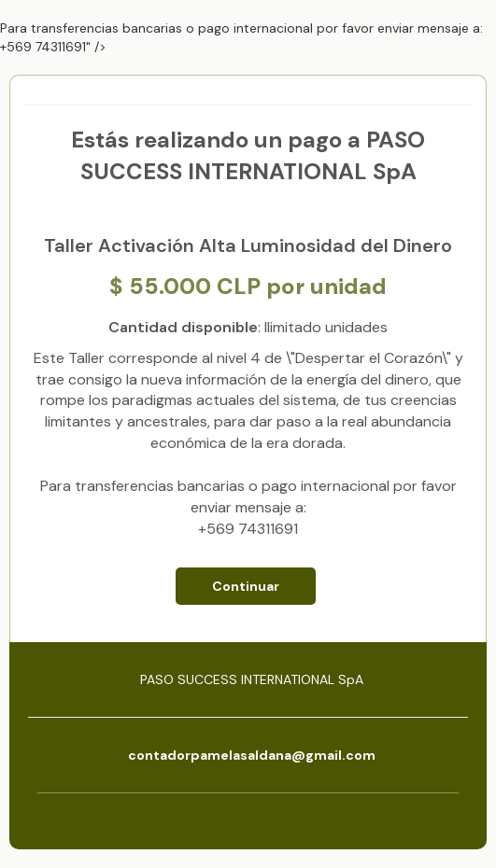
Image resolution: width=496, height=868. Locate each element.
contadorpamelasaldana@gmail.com (252, 755)
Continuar (246, 586)
